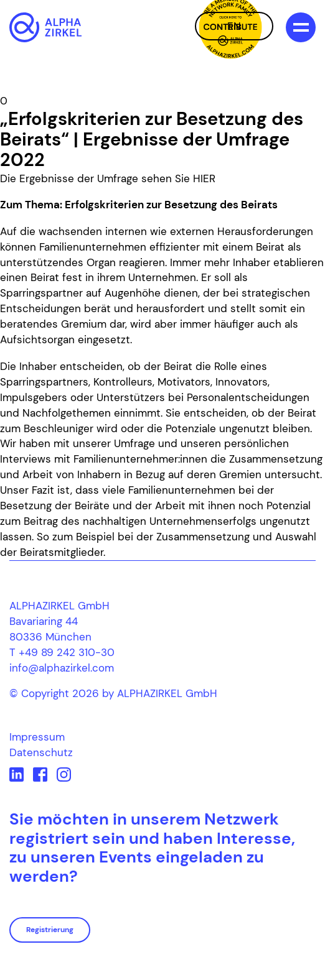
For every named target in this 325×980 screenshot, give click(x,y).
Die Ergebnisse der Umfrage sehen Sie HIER (108, 178)
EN (234, 26)
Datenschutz (41, 752)
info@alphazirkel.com (62, 668)
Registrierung (50, 930)
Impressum (37, 737)
